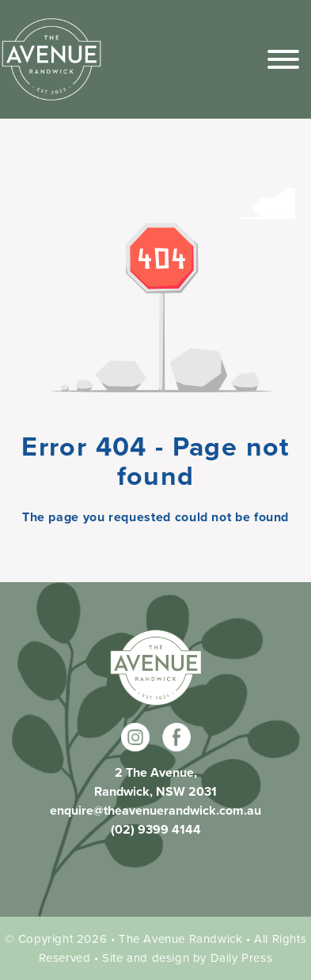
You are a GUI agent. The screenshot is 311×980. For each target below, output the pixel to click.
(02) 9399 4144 (156, 829)
